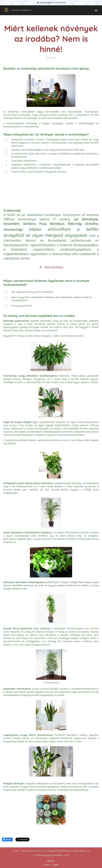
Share (7, 840)
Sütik (66, 855)
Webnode (48, 855)
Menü (96, 10)
